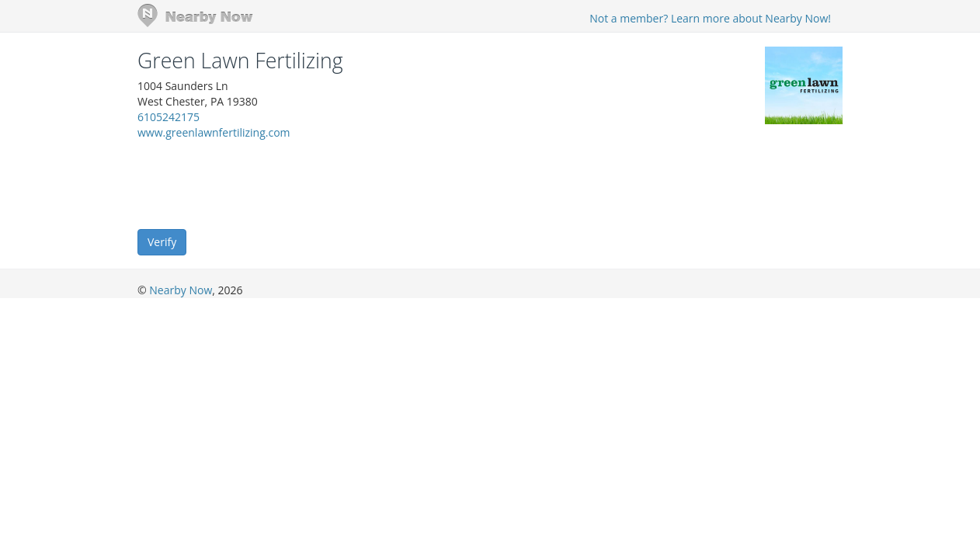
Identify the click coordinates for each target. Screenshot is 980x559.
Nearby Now (181, 290)
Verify (162, 242)
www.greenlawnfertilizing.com (214, 132)
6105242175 (169, 117)
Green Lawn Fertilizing (240, 61)
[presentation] (255, 183)
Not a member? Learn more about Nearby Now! (710, 18)
